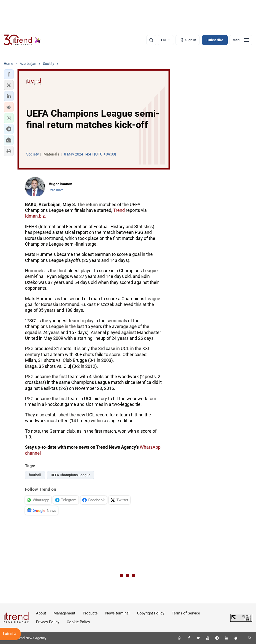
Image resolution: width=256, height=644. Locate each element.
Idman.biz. (35, 216)
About (41, 613)
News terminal (117, 613)
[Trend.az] (22, 40)
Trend (119, 210)
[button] (9, 74)
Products (90, 613)
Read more (56, 190)
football (35, 475)
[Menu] (241, 40)
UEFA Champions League (71, 475)
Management (64, 613)
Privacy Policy (48, 622)
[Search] (151, 40)
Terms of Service (186, 613)
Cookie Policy (78, 622)
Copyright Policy (151, 613)
